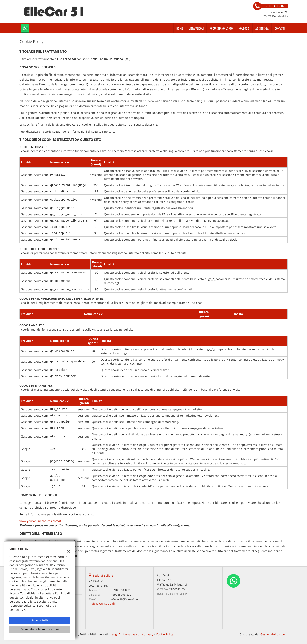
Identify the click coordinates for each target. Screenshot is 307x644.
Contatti (280, 28)
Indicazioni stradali (102, 603)
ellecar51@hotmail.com (126, 599)
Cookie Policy (165, 634)
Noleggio (244, 28)
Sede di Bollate (103, 575)
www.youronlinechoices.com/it (40, 521)
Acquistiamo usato (221, 28)
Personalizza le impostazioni (40, 629)
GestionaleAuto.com (274, 634)
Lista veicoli (196, 28)
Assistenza (262, 28)
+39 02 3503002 (120, 590)
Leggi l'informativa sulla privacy (132, 634)
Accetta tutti (40, 620)
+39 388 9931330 (121, 595)
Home (180, 28)
